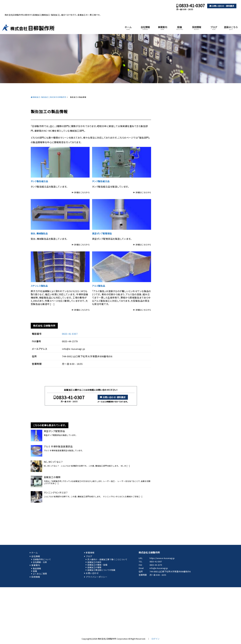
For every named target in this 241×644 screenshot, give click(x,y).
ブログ (214, 28)
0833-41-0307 (192, 5)
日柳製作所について (42, 559)
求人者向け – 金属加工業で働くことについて (107, 559)
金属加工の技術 (94, 562)
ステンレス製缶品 (39, 286)
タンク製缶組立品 (39, 181)
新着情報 (90, 553)
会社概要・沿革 (40, 562)
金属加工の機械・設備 (97, 565)
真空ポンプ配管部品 (102, 233)
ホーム (128, 28)
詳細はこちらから (82, 192)
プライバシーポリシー (97, 577)
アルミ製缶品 (99, 286)
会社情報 (145, 28)
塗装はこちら (231, 28)
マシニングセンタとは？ (56, 493)
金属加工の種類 (52, 477)
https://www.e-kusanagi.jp (162, 558)
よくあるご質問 (40, 574)
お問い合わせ (92, 573)
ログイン (156, 639)
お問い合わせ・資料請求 (223, 6)
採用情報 (197, 28)
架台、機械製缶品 (39, 233)
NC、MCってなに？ (53, 462)
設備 (180, 28)
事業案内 (162, 28)
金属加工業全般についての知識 (101, 570)
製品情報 (37, 568)
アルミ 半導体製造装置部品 (58, 446)
